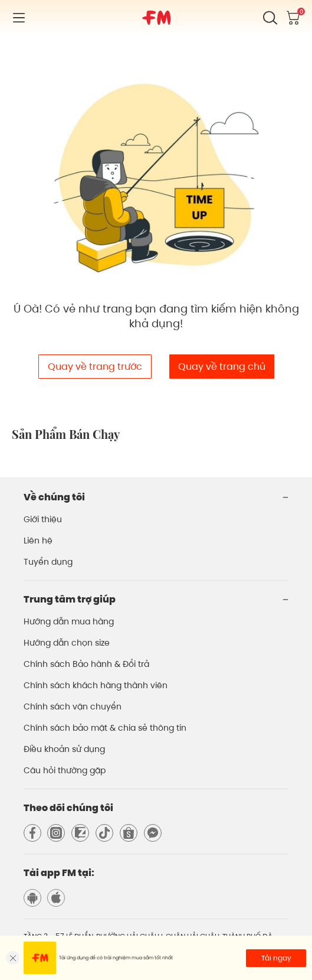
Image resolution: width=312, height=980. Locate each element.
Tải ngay (276, 958)
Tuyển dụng (48, 562)
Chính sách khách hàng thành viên (96, 685)
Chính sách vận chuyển (73, 706)
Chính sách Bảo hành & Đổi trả (86, 664)
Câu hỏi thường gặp (65, 770)
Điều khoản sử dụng (64, 749)
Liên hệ (38, 541)
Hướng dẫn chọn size (67, 643)
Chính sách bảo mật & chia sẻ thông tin (105, 728)
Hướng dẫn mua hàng (69, 621)
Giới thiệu (43, 519)
